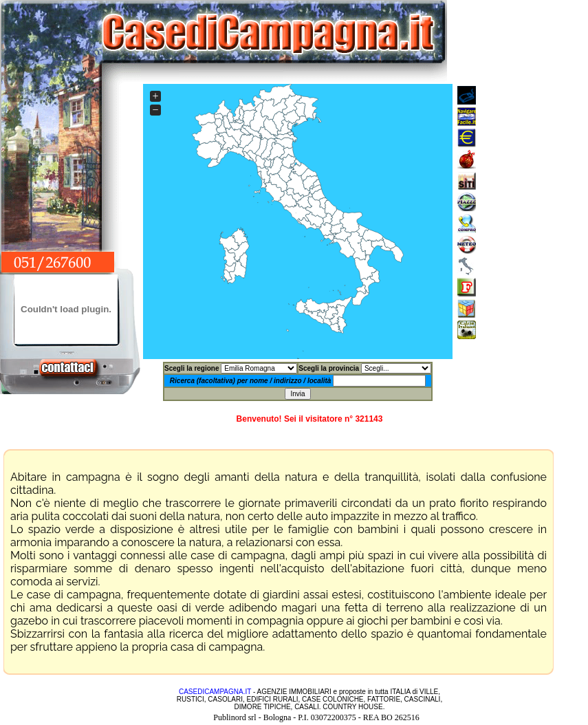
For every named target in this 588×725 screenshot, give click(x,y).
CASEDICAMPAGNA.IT (215, 692)
